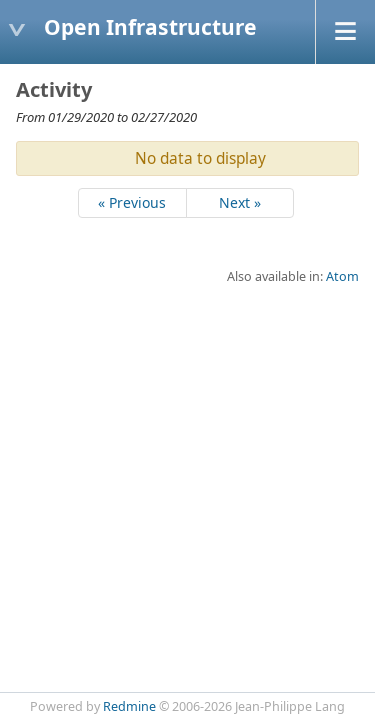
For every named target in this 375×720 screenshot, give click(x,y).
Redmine (129, 706)
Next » (240, 202)
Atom (342, 276)
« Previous (132, 202)
